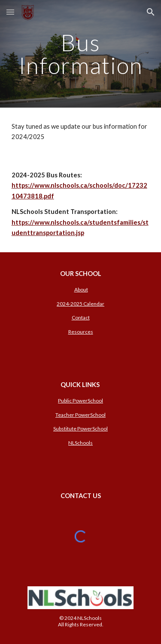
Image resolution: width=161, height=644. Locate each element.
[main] (81, 54)
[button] (10, 12)
